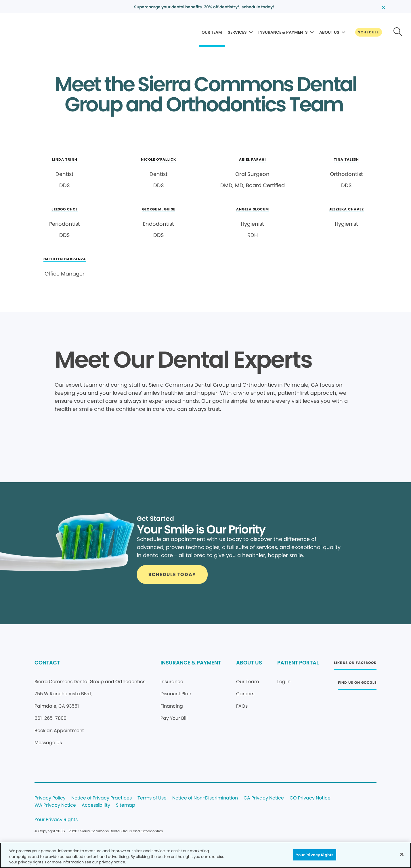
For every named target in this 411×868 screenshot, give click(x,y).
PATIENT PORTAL (298, 663)
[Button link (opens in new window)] (355, 664)
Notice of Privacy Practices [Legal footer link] (102, 798)
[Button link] (369, 32)
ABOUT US (329, 32)
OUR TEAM (212, 32)
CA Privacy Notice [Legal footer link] (264, 798)
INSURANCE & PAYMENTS (283, 32)
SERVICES (237, 32)
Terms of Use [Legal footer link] (152, 798)
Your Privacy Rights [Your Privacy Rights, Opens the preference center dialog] (315, 855)
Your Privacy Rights (56, 820)
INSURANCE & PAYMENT (191, 663)
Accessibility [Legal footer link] (96, 805)
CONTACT (47, 663)
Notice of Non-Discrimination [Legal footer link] (205, 798)
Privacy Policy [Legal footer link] (50, 798)
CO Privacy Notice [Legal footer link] (310, 798)
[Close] (402, 854)
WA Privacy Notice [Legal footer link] (55, 805)
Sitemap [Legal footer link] (126, 805)
